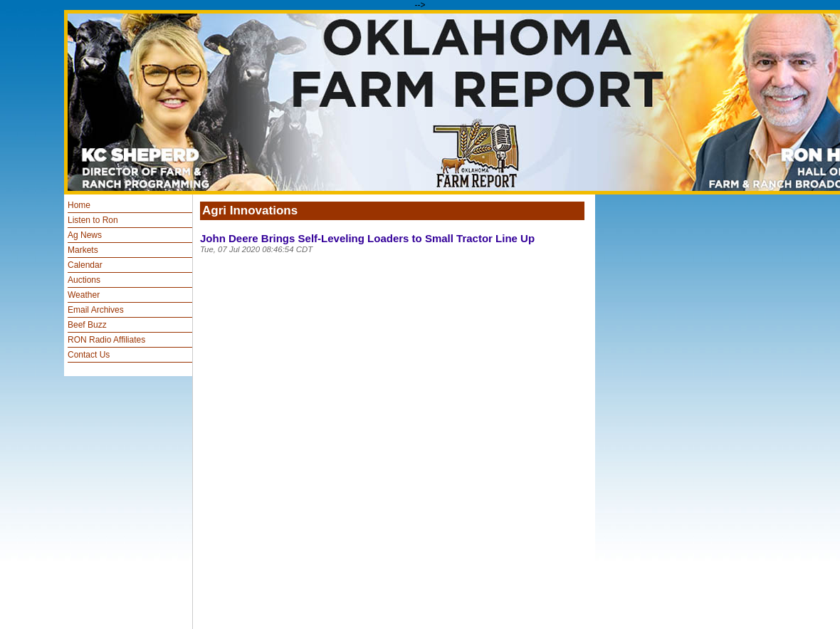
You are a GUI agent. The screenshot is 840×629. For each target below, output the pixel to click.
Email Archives (96, 310)
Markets (83, 250)
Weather (84, 295)
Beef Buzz (87, 325)
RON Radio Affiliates (106, 340)
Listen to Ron (93, 220)
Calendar (85, 265)
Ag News (85, 235)
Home (79, 205)
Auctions (84, 280)
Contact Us (89, 355)
